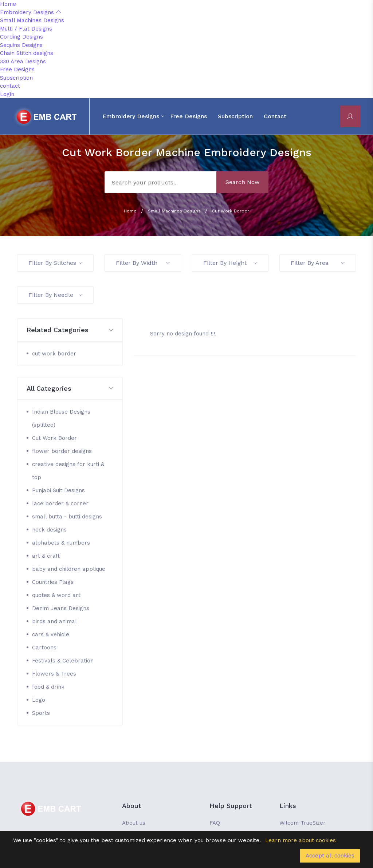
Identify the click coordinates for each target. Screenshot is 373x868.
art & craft (46, 556)
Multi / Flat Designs (26, 29)
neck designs (49, 530)
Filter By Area (318, 263)
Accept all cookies (330, 856)
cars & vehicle (51, 634)
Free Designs (17, 69)
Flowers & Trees (54, 674)
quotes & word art (56, 595)
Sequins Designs (21, 45)
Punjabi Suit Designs (58, 490)
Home (8, 4)
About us (134, 823)
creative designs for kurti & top (68, 471)
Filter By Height (230, 263)
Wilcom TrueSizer (303, 823)
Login (7, 94)
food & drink (48, 687)
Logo (39, 700)
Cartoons (44, 648)
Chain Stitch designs (27, 53)
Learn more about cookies (301, 840)
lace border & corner (60, 503)
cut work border (54, 354)
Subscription (16, 78)
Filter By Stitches (55, 263)
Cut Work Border (231, 211)
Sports (41, 713)
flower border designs (62, 451)
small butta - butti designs (67, 517)
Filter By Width (143, 263)
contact (10, 86)
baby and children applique (69, 569)
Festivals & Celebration (63, 661)
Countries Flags (53, 582)
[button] (70, 330)
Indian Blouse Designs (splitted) (61, 418)
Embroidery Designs (31, 12)
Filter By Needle (55, 295)
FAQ (215, 823)
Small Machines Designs (32, 20)
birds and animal (54, 621)
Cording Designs (21, 37)
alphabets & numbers (61, 543)
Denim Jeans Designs (61, 608)
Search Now (242, 182)
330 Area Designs (23, 61)
